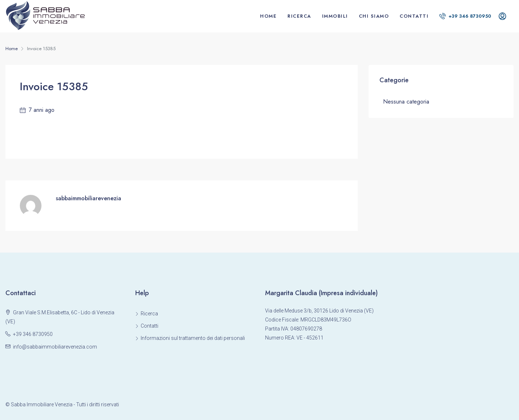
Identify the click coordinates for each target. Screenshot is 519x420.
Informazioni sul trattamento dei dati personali (193, 338)
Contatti (414, 16)
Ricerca (299, 16)
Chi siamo (374, 16)
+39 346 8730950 (465, 16)
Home (268, 16)
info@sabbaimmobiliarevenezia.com (55, 347)
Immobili (335, 16)
